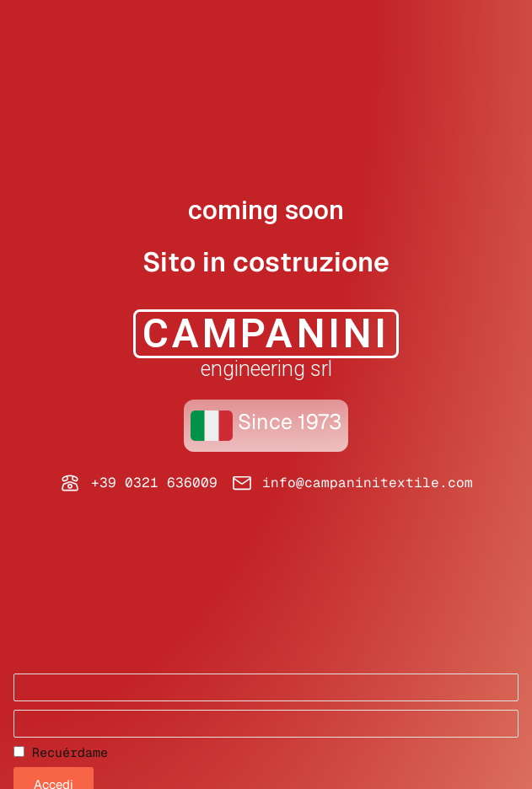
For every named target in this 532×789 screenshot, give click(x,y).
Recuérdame (61, 752)
